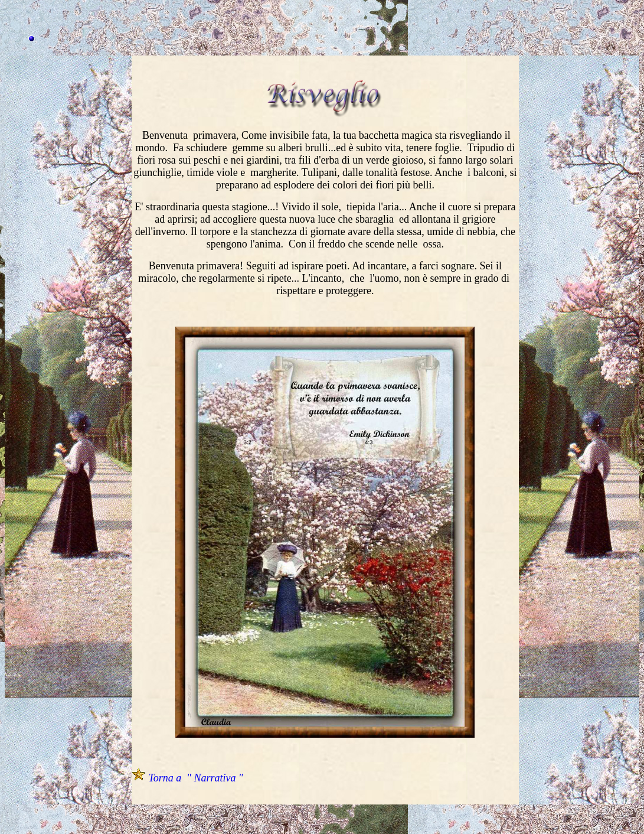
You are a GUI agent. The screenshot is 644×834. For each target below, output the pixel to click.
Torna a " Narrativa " (196, 778)
